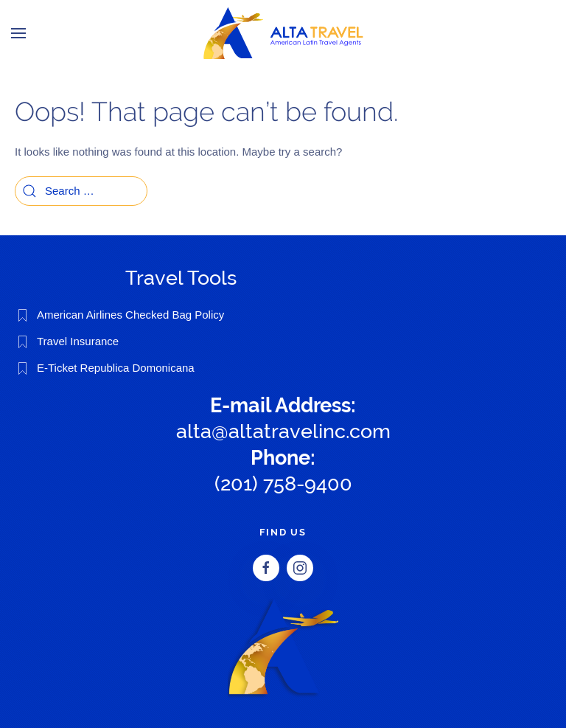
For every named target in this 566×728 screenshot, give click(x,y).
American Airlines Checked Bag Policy (130, 315)
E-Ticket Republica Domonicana (116, 368)
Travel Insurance (78, 341)
